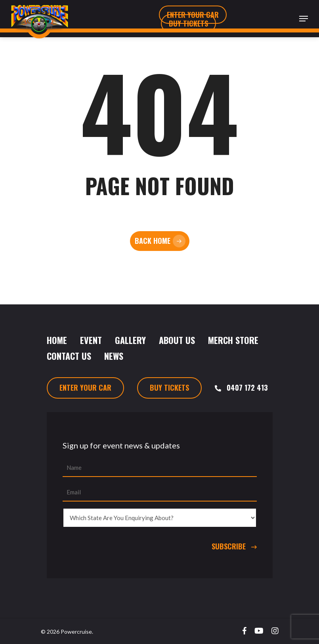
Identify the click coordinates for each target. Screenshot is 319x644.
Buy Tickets (169, 388)
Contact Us (69, 356)
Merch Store (233, 340)
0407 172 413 (247, 388)
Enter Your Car (85, 388)
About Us (177, 340)
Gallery (130, 340)
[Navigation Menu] (304, 19)
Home (57, 340)
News (114, 356)
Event (91, 340)
